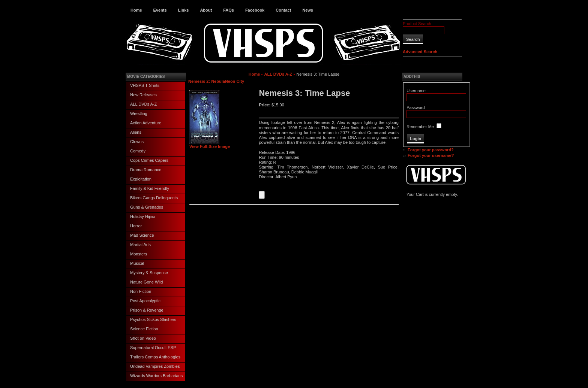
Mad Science (142, 235)
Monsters (139, 254)
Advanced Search (420, 52)
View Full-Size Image (210, 145)
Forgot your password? (431, 150)
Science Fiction (144, 329)
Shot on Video (143, 338)
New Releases (143, 95)
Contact (283, 10)
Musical (137, 263)
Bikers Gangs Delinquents (154, 198)
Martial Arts (140, 245)
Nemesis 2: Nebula (207, 81)
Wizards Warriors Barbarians (156, 376)
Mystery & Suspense (149, 273)
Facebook (255, 10)
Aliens (136, 132)
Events (160, 10)
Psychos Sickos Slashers (153, 319)
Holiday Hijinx (143, 216)
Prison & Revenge (147, 310)
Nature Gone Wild (146, 282)
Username (416, 91)
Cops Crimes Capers (149, 160)
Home (136, 10)
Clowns (137, 142)
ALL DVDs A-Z (143, 104)
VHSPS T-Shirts (145, 85)
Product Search (417, 24)
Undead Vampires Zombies (155, 366)
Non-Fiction (141, 291)
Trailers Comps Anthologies (155, 357)
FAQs (229, 10)
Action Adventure (146, 123)
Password (415, 107)
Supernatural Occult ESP (153, 348)
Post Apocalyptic (145, 301)
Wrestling (139, 113)
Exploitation (141, 179)
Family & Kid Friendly (150, 188)
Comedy (138, 151)
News (308, 10)
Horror (136, 226)
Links (184, 10)
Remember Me (420, 127)
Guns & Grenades (147, 207)
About (206, 10)
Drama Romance (146, 170)
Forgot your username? (431, 155)
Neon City (235, 81)
